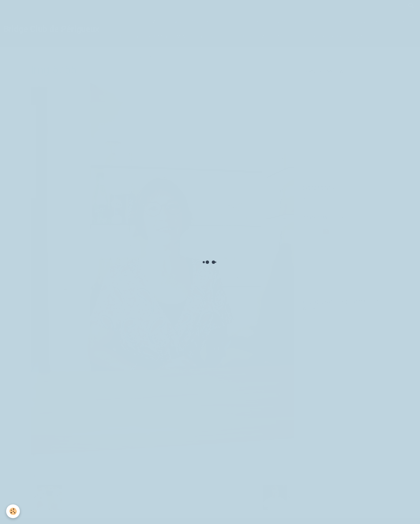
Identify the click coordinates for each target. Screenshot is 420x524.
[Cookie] (13, 511)
